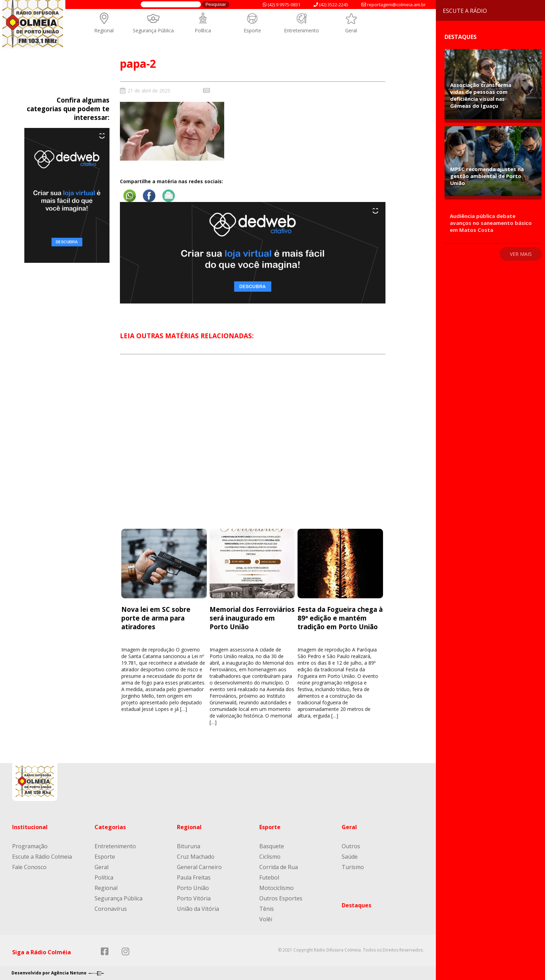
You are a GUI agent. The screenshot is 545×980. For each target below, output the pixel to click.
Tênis (267, 909)
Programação (30, 846)
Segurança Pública (153, 30)
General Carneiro (199, 867)
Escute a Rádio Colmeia (42, 857)
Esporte (252, 30)
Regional (104, 30)
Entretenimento (302, 30)
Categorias (110, 827)
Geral (351, 30)
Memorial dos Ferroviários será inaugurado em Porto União (252, 618)
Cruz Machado (196, 857)
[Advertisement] (253, 448)
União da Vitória (198, 909)
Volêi (266, 919)
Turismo (353, 867)
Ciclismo (270, 857)
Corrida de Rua (279, 867)
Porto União (193, 888)
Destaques (356, 905)
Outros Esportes (281, 898)
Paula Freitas (194, 877)
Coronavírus (111, 909)
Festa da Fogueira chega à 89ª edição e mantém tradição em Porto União (340, 618)
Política (203, 30)
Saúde (350, 857)
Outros (351, 846)
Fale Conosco (29, 867)
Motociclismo (276, 888)
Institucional (30, 827)
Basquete (272, 846)
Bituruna (189, 846)
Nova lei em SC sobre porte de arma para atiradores (156, 618)
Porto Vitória (194, 898)
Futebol (269, 877)
